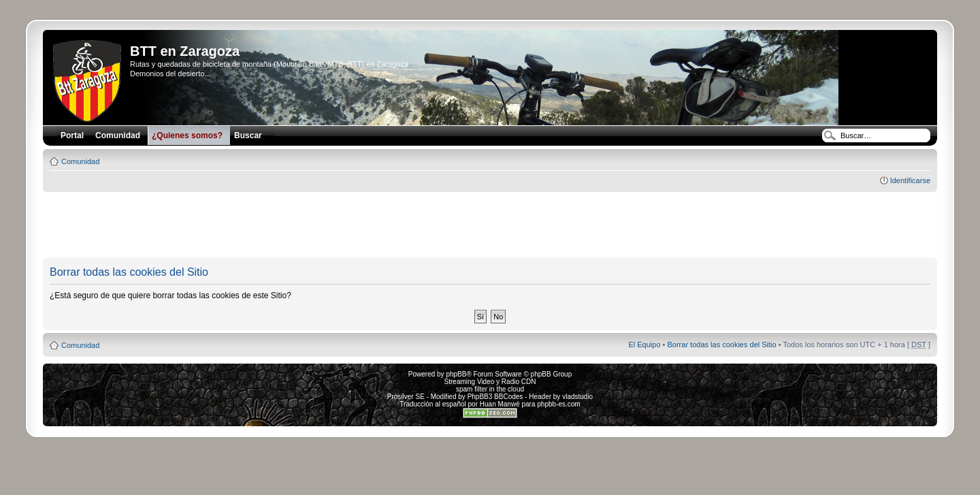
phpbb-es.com (558, 404)
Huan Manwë (500, 404)
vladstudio (577, 397)
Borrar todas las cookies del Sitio (721, 345)
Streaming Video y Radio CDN (490, 382)
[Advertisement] (490, 225)
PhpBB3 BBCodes (495, 397)
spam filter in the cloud (490, 389)
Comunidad (80, 161)
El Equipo (644, 345)
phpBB (456, 374)
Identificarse (910, 180)
